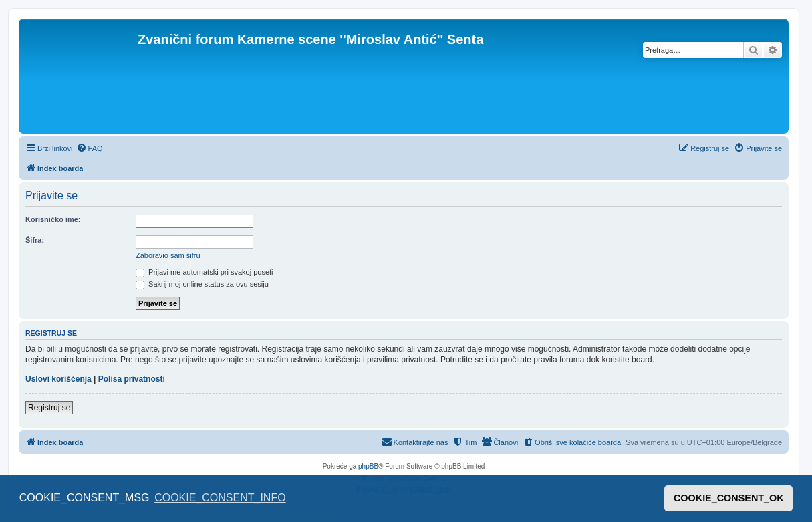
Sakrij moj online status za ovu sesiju (202, 284)
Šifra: (35, 240)
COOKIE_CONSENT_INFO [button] (220, 498)
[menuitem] (90, 148)
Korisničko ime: (53, 219)
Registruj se (49, 408)
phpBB (368, 466)
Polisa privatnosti (132, 379)
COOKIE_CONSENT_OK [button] (729, 498)
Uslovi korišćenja (58, 379)
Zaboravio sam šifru (168, 255)
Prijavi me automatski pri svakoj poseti (205, 272)
